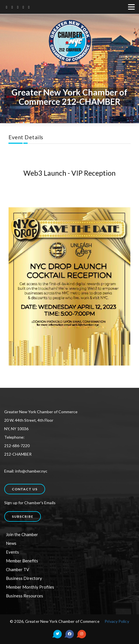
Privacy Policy (117, 621)
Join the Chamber (22, 534)
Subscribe (23, 516)
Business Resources (25, 596)
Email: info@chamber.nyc (26, 471)
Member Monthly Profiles (30, 587)
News (11, 543)
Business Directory (24, 578)
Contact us (25, 489)
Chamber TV (17, 569)
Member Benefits (22, 561)
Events (12, 552)
